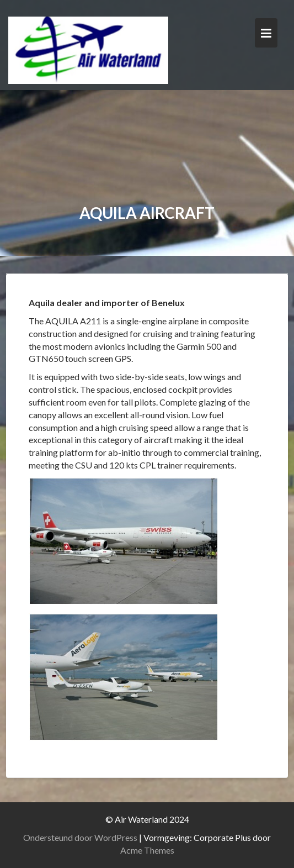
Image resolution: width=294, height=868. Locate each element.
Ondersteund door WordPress (80, 837)
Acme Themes (147, 850)
